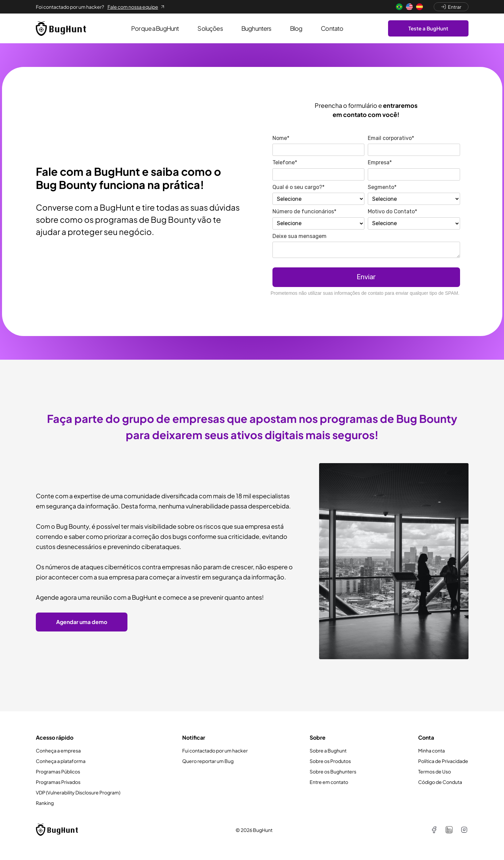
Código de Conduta (440, 782)
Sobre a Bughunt (328, 750)
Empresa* (380, 162)
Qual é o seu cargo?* (298, 187)
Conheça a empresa (58, 750)
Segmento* (382, 187)
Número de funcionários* (304, 211)
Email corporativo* (391, 138)
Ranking (45, 803)
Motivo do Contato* (392, 211)
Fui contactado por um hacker (215, 750)
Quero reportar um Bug (208, 761)
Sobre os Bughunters (333, 771)
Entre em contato (329, 782)
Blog (296, 28)
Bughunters (256, 28)
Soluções (210, 28)
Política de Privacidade (443, 761)
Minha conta (431, 750)
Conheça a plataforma (61, 761)
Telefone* (285, 162)
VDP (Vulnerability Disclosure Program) (78, 792)
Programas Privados (58, 782)
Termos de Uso (435, 771)
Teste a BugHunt (428, 28)
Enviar (366, 277)
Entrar (451, 7)
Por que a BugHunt (155, 28)
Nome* (281, 138)
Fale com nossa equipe (136, 7)
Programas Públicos (58, 771)
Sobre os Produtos (330, 761)
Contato (332, 28)
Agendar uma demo (82, 622)
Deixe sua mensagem (299, 236)
